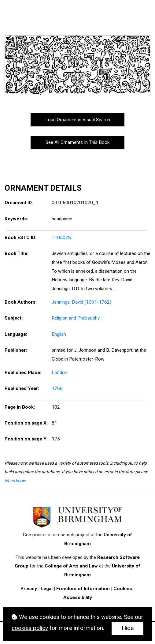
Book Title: (17, 253)
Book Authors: (21, 302)
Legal (47, 589)
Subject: (14, 318)
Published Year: (22, 388)
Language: (16, 334)
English (59, 334)
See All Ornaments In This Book (77, 142)
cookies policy (30, 628)
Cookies (123, 589)
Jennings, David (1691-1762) (81, 302)
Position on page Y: (26, 439)
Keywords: (16, 219)
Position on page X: (26, 423)
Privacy (29, 589)
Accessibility (78, 597)
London (59, 373)
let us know (15, 481)
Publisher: (16, 350)
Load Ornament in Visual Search (78, 120)
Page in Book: (20, 407)
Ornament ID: (19, 203)
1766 (57, 388)
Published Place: (23, 373)
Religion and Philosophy (76, 318)
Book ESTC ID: (20, 238)
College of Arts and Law (71, 566)
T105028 (61, 238)
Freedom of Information (83, 589)
